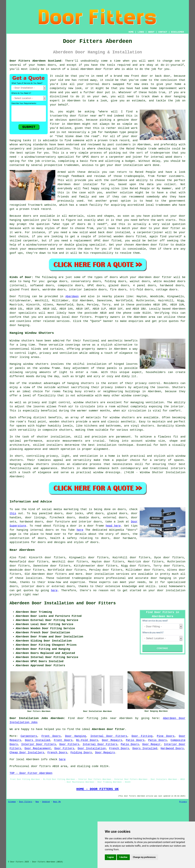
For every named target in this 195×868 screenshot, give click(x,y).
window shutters (86, 402)
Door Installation (92, 748)
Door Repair (151, 744)
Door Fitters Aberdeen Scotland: (36, 61)
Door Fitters (69, 744)
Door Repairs (112, 740)
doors (81, 224)
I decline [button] (123, 857)
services (63, 321)
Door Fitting (142, 736)
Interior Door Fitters (39, 744)
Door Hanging (75, 736)
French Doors (119, 748)
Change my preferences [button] (144, 857)
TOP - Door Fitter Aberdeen (31, 773)
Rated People (136, 149)
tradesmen (71, 165)
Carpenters (29, 736)
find (22, 558)
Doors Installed (37, 740)
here (80, 530)
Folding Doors (81, 753)
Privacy (183, 802)
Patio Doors (135, 740)
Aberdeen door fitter (108, 729)
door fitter (104, 69)
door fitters (82, 317)
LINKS (141, 32)
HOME (131, 32)
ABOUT (151, 32)
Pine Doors (166, 736)
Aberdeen (72, 296)
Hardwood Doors (172, 748)
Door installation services (107, 574)
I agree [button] (111, 857)
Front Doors (51, 736)
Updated (46, 802)
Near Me (57, 802)
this (13, 513)
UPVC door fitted (108, 241)
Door (13, 296)
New (37, 802)
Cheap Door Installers (27, 753)
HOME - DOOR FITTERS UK (97, 789)
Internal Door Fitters (109, 736)
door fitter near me (86, 116)
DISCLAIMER (177, 32)
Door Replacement (38, 748)
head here (113, 526)
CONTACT (163, 32)
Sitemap (12, 802)
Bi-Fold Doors (87, 740)
